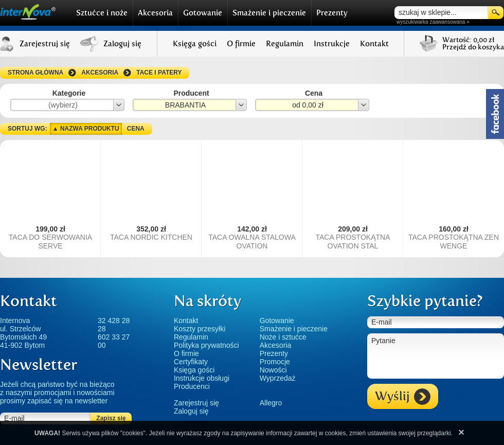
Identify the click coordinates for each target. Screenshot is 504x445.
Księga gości (195, 44)
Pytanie (436, 356)
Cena (136, 129)
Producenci (192, 386)
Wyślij (403, 397)
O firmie (241, 44)
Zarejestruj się (196, 403)
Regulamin (285, 44)
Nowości (273, 370)
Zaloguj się (191, 411)
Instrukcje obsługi (202, 378)
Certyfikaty (191, 362)
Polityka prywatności (206, 345)
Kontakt (374, 44)
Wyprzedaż (278, 378)
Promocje (275, 362)
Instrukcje (332, 44)
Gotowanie (203, 13)
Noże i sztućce (283, 337)
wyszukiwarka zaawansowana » (433, 22)
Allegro (271, 403)
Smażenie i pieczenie (269, 13)
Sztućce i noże (102, 13)
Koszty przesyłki (200, 329)
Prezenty (332, 13)
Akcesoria (155, 13)
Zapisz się (111, 418)
